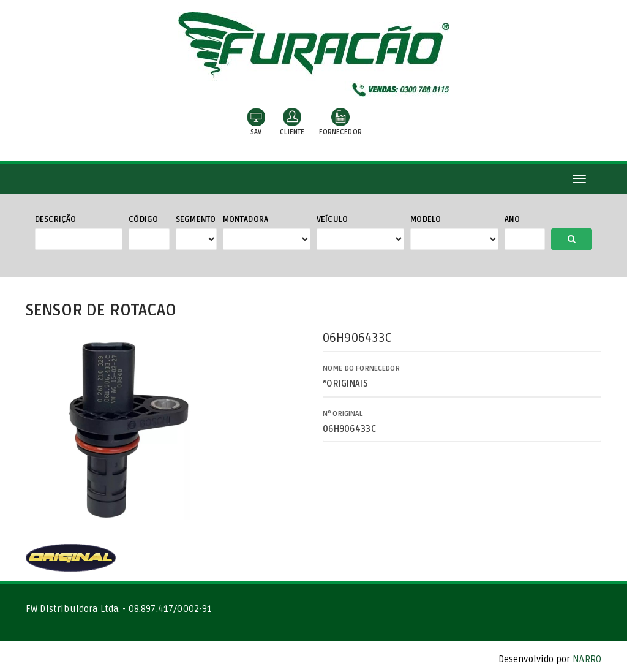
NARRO (587, 659)
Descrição (55, 219)
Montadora (246, 219)
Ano (512, 219)
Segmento (196, 219)
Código (143, 219)
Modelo (426, 219)
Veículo (332, 219)
